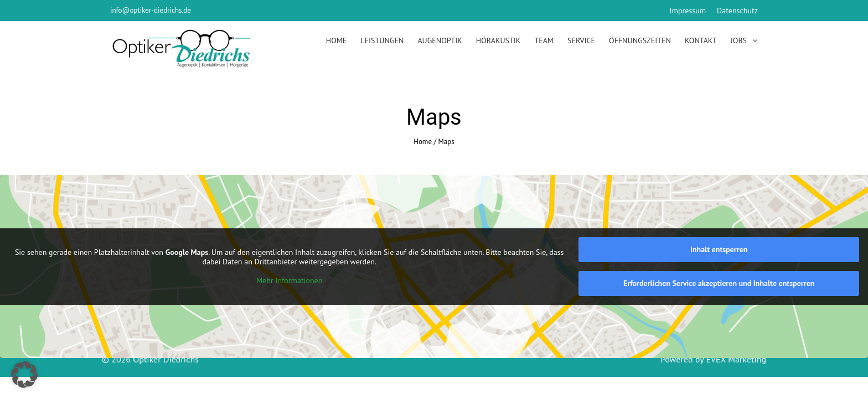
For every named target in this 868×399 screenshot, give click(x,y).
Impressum (688, 11)
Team (544, 40)
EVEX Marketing (735, 359)
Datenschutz (737, 11)
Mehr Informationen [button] (289, 280)
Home (337, 40)
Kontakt (701, 40)
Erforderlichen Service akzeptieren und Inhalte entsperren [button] (719, 283)
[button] (24, 375)
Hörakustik (498, 40)
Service (581, 40)
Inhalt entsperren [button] (719, 249)
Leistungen (382, 40)
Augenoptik (440, 40)
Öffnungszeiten (640, 40)
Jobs (739, 40)
